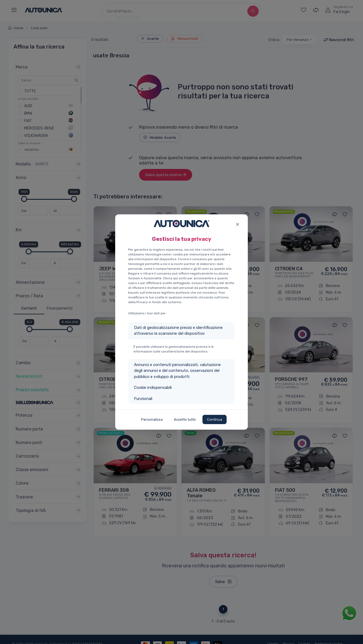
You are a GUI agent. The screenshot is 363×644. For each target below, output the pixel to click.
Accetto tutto (185, 419)
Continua (215, 419)
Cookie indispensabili (153, 388)
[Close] (237, 224)
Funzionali (143, 399)
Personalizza (152, 419)
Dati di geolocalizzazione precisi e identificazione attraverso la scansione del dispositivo (178, 331)
